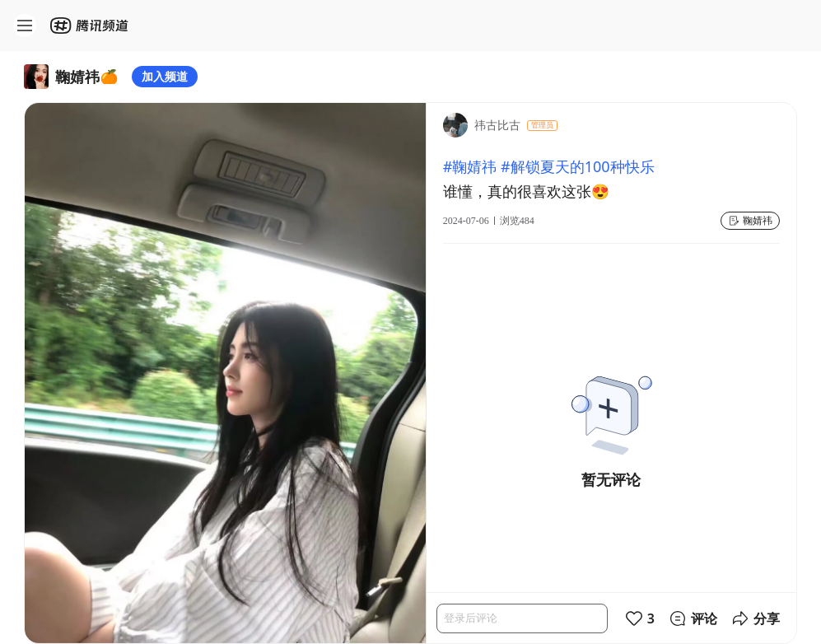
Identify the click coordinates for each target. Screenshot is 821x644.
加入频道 (165, 76)
